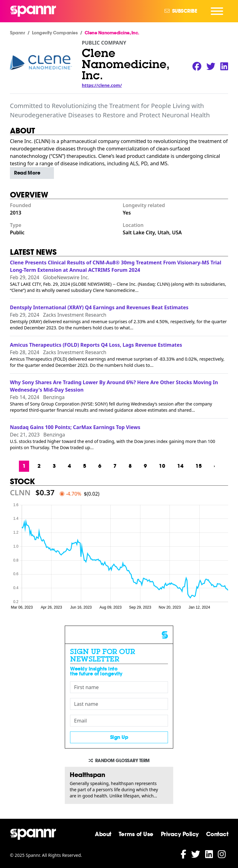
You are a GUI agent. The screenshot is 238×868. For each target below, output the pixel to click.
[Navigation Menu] (217, 11)
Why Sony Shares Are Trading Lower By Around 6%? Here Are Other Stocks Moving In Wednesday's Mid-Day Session (114, 386)
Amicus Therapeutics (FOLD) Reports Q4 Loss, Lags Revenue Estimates (96, 345)
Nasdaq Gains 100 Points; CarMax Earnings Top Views (75, 427)
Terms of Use (136, 834)
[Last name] (119, 704)
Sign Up (119, 737)
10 (162, 466)
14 (180, 466)
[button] (32, 173)
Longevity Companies (55, 33)
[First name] (119, 687)
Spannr (17, 33)
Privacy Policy (180, 834)
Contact (217, 834)
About (103, 834)
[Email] (119, 721)
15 (199, 466)
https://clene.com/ (102, 85)
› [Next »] (214, 466)
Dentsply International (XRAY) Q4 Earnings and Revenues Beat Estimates (99, 307)
